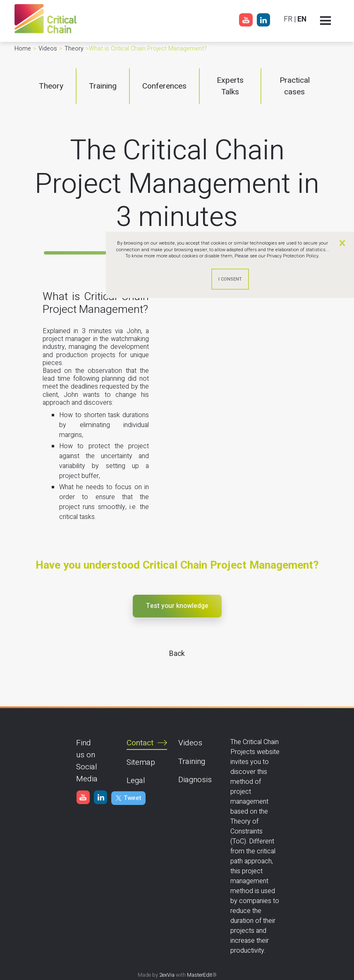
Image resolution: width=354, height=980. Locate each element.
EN (302, 19)
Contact (140, 743)
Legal (136, 781)
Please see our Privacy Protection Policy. (277, 256)
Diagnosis (195, 780)
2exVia (167, 975)
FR (288, 19)
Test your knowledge (177, 606)
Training (192, 761)
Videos (190, 743)
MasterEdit (200, 975)
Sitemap (141, 762)
